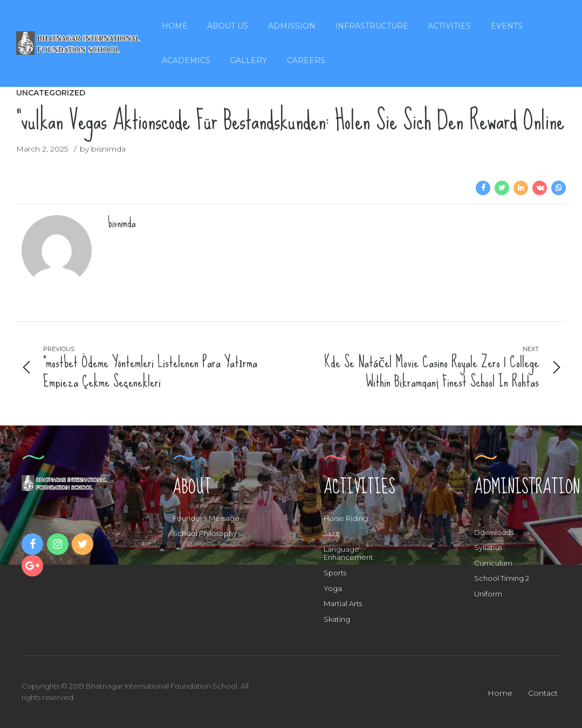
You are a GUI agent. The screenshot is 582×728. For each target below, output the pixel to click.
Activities (449, 26)
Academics (186, 60)
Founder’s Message (206, 518)
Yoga (333, 588)
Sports (335, 573)
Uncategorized (51, 93)
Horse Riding (346, 518)
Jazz (331, 533)
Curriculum (493, 563)
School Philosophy (205, 533)
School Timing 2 (502, 578)
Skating (337, 619)
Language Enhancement (348, 553)
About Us (228, 26)
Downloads (494, 532)
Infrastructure (372, 26)
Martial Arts (343, 603)
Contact (543, 693)
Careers (306, 60)
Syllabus (488, 547)
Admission (292, 26)
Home (175, 26)
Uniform (488, 594)
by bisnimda (103, 149)
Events (507, 26)
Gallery (248, 60)
